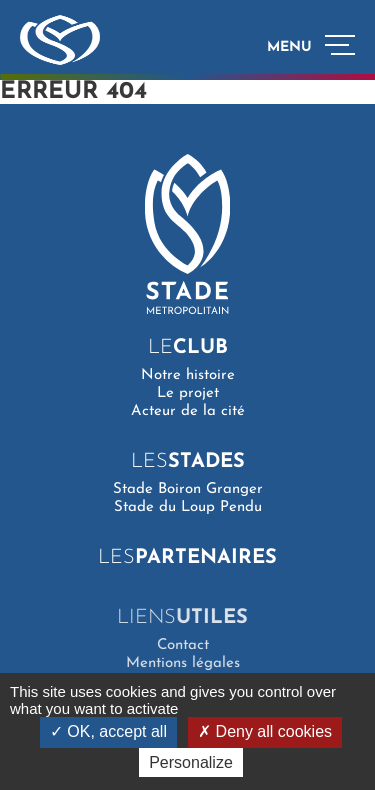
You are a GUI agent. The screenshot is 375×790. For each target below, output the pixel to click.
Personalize (191, 762)
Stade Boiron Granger (188, 489)
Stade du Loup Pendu (188, 507)
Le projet (188, 393)
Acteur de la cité (188, 411)
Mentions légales (177, 663)
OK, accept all (108, 731)
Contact (177, 645)
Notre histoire (188, 375)
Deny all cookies (265, 731)
